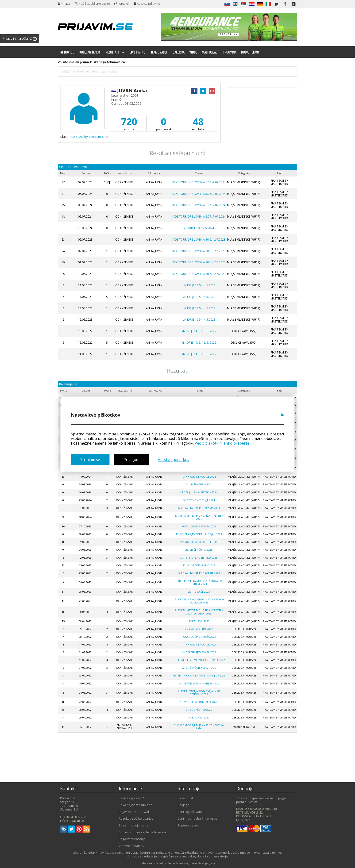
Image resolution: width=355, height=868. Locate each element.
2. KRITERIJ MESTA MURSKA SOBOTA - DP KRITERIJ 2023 (199, 582)
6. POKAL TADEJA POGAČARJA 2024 (199, 508)
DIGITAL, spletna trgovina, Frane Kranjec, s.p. (184, 863)
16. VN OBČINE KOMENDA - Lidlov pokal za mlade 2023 (199, 601)
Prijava (64, 4)
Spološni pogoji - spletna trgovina (142, 832)
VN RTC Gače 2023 (199, 592)
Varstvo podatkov (174, 460)
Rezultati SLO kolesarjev (136, 818)
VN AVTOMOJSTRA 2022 (199, 629)
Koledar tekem (90, 52)
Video (193, 52)
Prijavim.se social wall (134, 812)
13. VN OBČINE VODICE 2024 (199, 477)
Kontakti (122, 4)
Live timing (137, 52)
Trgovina (230, 52)
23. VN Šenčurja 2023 (199, 550)
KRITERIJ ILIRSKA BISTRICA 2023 (199, 558)
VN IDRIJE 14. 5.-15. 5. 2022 (199, 331)
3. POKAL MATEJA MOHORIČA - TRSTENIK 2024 (199, 517)
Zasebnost (185, 798)
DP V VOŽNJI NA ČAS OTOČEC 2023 (199, 542)
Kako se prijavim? (147, 4)
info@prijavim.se (72, 821)
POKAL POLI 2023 (199, 621)
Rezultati (115, 52)
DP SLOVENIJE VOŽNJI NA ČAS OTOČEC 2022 (199, 660)
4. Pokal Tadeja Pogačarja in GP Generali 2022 (199, 693)
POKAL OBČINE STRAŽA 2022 (199, 637)
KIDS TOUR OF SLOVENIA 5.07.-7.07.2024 (199, 182)
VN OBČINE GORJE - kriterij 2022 (199, 684)
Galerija (179, 52)
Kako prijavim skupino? (135, 805)
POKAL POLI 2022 (199, 718)
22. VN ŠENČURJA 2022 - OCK (199, 668)
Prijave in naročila (20, 39)
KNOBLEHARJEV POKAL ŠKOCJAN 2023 (199, 534)
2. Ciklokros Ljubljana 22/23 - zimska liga (199, 727)
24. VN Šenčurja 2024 (199, 484)
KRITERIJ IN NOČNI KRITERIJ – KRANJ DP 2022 (199, 676)
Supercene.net (188, 825)
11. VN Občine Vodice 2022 (199, 645)
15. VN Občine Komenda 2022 (199, 702)
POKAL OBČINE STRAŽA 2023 (199, 526)
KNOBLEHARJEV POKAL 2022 (199, 652)
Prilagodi (131, 460)
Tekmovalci (159, 52)
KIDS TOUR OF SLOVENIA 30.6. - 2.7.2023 (199, 239)
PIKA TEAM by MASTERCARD (88, 137)
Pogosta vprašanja (132, 839)
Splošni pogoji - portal (134, 825)
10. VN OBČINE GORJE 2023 (199, 565)
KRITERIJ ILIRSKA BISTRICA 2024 (199, 492)
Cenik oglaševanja (191, 812)
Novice (67, 52)
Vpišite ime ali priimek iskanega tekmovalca (91, 62)
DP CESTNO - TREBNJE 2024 (199, 500)
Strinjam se (90, 460)
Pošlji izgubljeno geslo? (93, 4)
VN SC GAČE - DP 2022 (199, 710)
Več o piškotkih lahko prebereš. (222, 443)
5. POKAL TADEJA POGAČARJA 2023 (199, 573)
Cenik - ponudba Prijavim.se (197, 818)
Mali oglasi (210, 52)
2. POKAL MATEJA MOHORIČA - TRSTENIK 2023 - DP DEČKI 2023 (199, 612)
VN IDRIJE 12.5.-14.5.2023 (199, 285)
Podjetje (183, 805)
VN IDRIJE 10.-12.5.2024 (199, 228)
